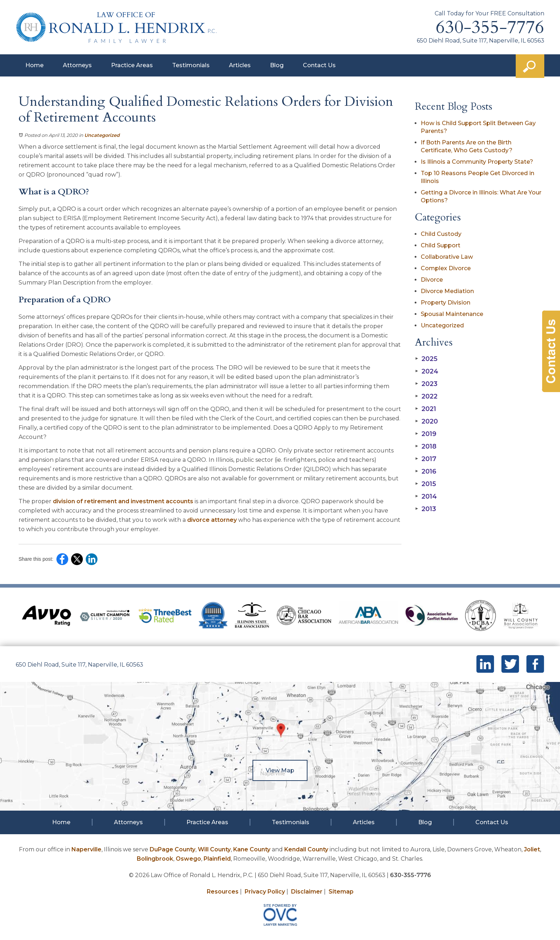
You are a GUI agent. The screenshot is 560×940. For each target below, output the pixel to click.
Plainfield (217, 859)
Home (34, 65)
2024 (427, 371)
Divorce (432, 280)
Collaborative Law (447, 257)
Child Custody (441, 234)
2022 (426, 396)
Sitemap (341, 892)
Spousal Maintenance (452, 314)
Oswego (188, 859)
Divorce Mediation (447, 291)
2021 (426, 409)
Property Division (446, 303)
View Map (280, 770)
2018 (426, 446)
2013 (426, 509)
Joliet (532, 849)
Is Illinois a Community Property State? (477, 162)
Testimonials (191, 65)
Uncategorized (102, 135)
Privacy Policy (265, 892)
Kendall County (306, 849)
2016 (426, 471)
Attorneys (77, 65)
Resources (223, 892)
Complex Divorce (446, 268)
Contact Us (319, 65)
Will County (214, 849)
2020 (426, 421)
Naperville (86, 849)
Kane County (252, 849)
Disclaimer (307, 892)
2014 (426, 496)
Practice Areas (132, 65)
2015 (426, 484)
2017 (426, 459)
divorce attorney (212, 520)
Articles (240, 65)
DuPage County (172, 849)
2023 (426, 384)
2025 (426, 359)
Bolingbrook (155, 859)
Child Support (441, 245)
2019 (426, 434)
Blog (277, 65)
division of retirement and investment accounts (123, 501)
